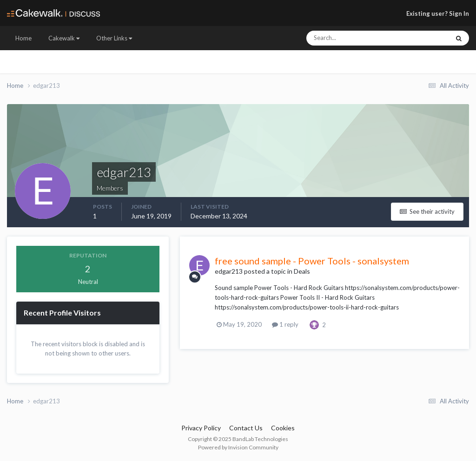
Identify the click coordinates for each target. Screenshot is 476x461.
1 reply (285, 324)
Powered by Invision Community (238, 447)
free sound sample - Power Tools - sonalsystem (312, 261)
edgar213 (229, 271)
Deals (302, 271)
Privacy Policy (201, 428)
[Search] (350, 38)
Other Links (114, 38)
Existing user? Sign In (438, 13)
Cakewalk (64, 38)
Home (23, 38)
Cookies (283, 428)
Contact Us (246, 428)
